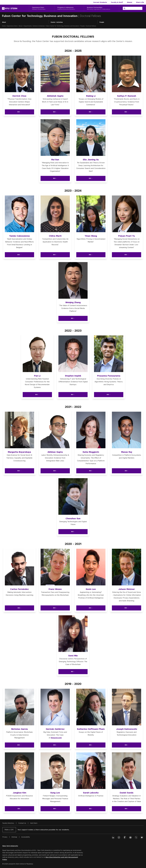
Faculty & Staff (117, 2)
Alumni (130, 2)
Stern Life (140, 2)
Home (4, 26)
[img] (19, 75)
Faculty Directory (8, 823)
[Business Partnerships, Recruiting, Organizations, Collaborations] (102, 8)
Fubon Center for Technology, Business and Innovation (40, 16)
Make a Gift (9, 830)
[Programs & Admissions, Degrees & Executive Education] (69, 8)
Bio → (19, 112)
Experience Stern (12, 26)
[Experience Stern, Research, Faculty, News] (42, 8)
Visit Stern (34, 823)
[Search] (125, 8)
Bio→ (55, 471)
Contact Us (22, 823)
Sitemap (14, 837)
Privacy (5, 837)
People (102, 22)
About (4, 22)
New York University (10, 846)
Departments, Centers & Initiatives (34, 26)
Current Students (100, 2)
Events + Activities (57, 22)
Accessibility (26, 837)
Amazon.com (56, 738)
